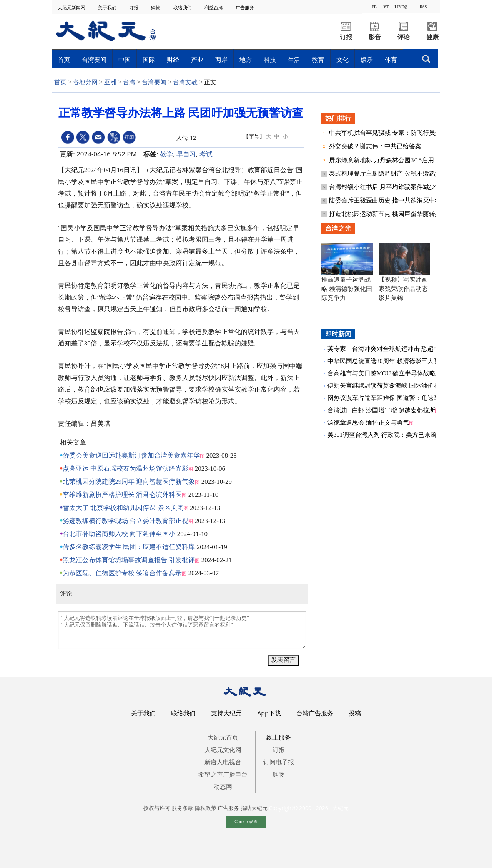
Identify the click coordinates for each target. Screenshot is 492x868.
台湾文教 (185, 82)
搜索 (426, 59)
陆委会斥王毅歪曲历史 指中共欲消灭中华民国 (392, 200)
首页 (64, 60)
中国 (125, 60)
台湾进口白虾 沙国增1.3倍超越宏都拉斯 (381, 410)
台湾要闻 (94, 60)
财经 (173, 60)
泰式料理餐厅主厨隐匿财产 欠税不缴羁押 (386, 173)
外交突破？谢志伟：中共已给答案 (375, 146)
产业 (197, 60)
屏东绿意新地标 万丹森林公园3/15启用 (381, 160)
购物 (156, 7)
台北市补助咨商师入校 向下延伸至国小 (119, 534)
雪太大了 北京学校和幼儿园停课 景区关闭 (123, 508)
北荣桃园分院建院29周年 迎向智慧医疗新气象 (129, 482)
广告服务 (245, 7)
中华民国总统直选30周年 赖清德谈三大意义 (387, 361)
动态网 (223, 787)
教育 (318, 60)
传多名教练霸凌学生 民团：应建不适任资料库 (129, 547)
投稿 (355, 713)
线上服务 (279, 737)
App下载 (269, 713)
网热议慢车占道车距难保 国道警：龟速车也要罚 (393, 398)
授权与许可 (157, 808)
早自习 (186, 154)
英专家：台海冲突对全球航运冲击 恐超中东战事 (393, 349)
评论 (404, 37)
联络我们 (183, 7)
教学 (166, 154)
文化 (342, 60)
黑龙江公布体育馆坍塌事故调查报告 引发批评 (129, 560)
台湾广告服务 (315, 713)
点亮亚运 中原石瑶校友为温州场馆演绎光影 (125, 469)
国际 (149, 60)
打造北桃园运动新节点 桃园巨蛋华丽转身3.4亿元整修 (402, 214)
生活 (294, 60)
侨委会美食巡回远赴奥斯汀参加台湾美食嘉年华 (131, 456)
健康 (432, 37)
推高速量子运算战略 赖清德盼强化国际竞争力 (347, 289)
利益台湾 (214, 7)
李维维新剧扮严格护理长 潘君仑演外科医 (122, 495)
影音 (375, 37)
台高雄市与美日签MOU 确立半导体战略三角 (388, 373)
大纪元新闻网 (72, 7)
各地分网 (85, 82)
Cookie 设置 (246, 822)
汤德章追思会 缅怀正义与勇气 (368, 422)
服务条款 (183, 808)
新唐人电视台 (223, 762)
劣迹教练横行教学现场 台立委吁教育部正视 (125, 521)
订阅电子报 (279, 762)
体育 (391, 60)
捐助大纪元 (254, 808)
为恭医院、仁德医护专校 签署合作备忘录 (122, 573)
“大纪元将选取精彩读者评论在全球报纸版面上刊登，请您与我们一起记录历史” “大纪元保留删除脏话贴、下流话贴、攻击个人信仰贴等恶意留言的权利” (182, 630)
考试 (206, 154)
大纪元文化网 (223, 750)
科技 (270, 60)
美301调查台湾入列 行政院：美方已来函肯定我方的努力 (404, 435)
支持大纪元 (226, 713)
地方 (246, 60)
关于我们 (108, 7)
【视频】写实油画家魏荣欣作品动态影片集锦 (403, 289)
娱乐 (367, 60)
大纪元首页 (223, 737)
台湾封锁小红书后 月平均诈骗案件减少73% (388, 187)
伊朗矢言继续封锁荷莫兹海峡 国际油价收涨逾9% (394, 386)
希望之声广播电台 (223, 774)
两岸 (221, 60)
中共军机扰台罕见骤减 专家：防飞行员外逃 (389, 133)
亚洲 (110, 82)
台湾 (129, 82)
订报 (134, 7)
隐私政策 (206, 808)
